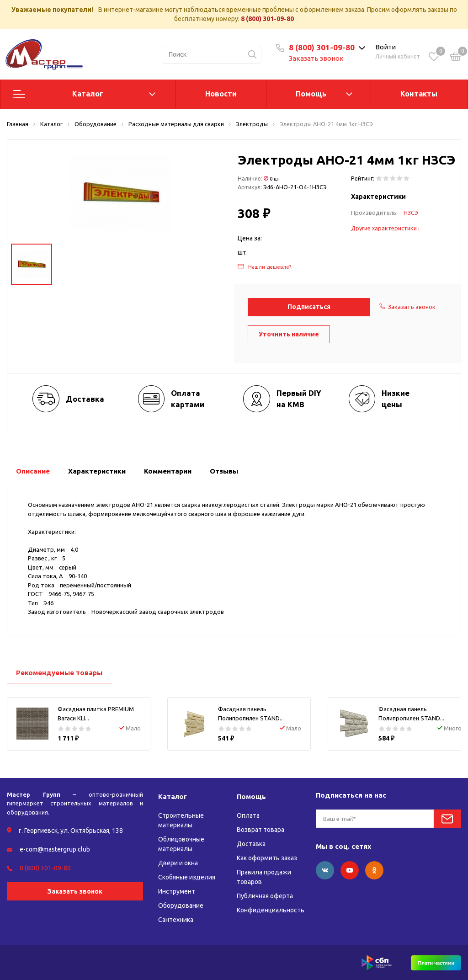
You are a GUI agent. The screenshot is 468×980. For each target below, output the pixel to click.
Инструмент (177, 891)
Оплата (248, 815)
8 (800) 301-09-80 (267, 19)
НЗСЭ (411, 213)
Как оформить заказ (267, 858)
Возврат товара (261, 830)
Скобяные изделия (187, 877)
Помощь (311, 94)
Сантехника (176, 920)
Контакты (419, 94)
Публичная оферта (265, 896)
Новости (221, 94)
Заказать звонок (316, 58)
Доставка (251, 844)
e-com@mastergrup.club (55, 849)
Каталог (88, 94)
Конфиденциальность (271, 910)
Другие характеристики (385, 228)
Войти (386, 47)
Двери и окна (178, 863)
